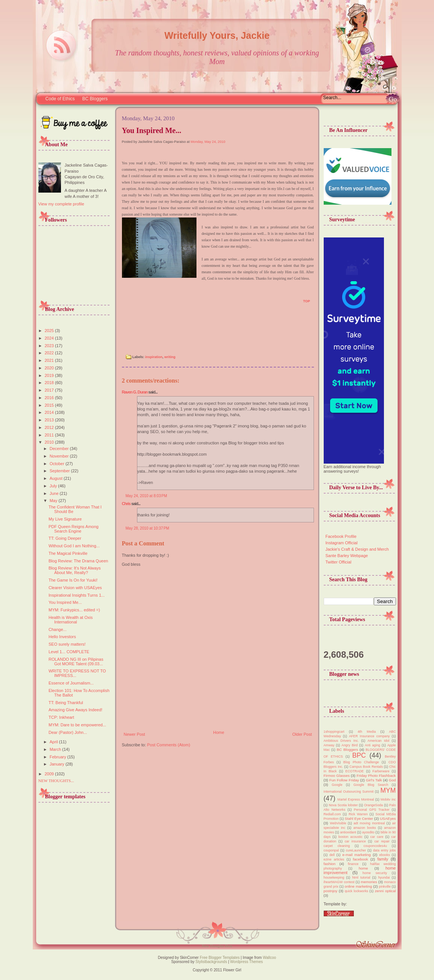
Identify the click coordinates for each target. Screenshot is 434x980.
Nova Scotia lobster (343, 805)
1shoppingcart (334, 732)
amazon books (365, 828)
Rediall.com (332, 814)
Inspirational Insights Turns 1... (77, 595)
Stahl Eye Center (359, 818)
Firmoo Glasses (337, 776)
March (56, 749)
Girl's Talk (374, 780)
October (58, 464)
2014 (50, 412)
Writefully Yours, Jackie (217, 35)
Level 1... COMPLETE (69, 652)
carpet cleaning (337, 846)
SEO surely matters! (67, 644)
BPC (359, 755)
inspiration (154, 357)
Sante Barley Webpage (347, 556)
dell (332, 855)
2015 (50, 405)
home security (375, 873)
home (363, 868)
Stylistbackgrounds (211, 962)
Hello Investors (62, 637)
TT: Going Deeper (65, 538)
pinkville (385, 887)
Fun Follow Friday (344, 780)
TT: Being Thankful (66, 703)
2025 (50, 331)
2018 (50, 383)
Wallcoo (269, 958)
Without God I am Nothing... (74, 546)
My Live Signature (65, 519)
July (54, 486)
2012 (50, 427)
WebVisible (338, 823)
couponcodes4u (375, 846)
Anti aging (372, 745)
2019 (50, 375)
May (54, 501)
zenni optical (385, 891)
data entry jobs (385, 850)
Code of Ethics (60, 99)
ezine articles (334, 859)
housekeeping (334, 877)
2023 (50, 346)
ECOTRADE (355, 771)
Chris (126, 504)
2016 (50, 398)
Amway (329, 745)
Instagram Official (342, 543)
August (57, 478)
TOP (306, 301)
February (59, 757)
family (383, 859)
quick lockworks (357, 891)
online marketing (358, 886)
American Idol (379, 741)
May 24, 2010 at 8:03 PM (146, 496)
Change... (58, 629)
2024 (50, 338)
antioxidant (348, 832)
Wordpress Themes (246, 962)
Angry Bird (349, 745)
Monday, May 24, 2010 (208, 142)
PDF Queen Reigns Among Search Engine (74, 529)
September (60, 471)
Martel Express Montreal (356, 799)
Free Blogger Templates (219, 958)
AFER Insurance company (369, 736)
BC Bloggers (95, 99)
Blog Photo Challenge (361, 762)
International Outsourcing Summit (349, 792)
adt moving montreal (369, 823)
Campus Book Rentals (366, 767)
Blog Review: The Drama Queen (78, 561)
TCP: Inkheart (61, 717)
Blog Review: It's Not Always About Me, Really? (75, 570)
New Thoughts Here (217, 946)
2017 (50, 390)
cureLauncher (356, 850)
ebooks (384, 855)
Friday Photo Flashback (376, 776)
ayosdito (368, 832)
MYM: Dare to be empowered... (77, 725)
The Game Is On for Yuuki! (73, 580)
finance (353, 864)
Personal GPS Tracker (372, 810)
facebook (361, 859)
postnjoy (331, 891)
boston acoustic (350, 837)
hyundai (384, 877)
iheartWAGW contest (339, 882)
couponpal (331, 850)
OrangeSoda (373, 805)
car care (377, 837)
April (54, 742)
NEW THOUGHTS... (56, 781)
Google (337, 785)
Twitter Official (339, 562)
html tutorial (361, 877)
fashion (330, 864)
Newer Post (135, 734)
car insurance (355, 841)
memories (369, 882)
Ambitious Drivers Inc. (341, 741)
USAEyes (388, 818)
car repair (382, 841)
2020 (50, 368)
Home (219, 732)
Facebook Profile (341, 536)
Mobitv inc (388, 799)
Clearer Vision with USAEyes (75, 588)
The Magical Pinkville (68, 553)
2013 (50, 420)
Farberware (381, 771)
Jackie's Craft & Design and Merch (357, 549)
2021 (50, 360)
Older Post (302, 734)
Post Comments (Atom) (169, 745)
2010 (50, 442)
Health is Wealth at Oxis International (71, 620)
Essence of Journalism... (71, 683)
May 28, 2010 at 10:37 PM (148, 528)
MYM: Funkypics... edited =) (74, 610)
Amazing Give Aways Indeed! (75, 710)
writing (170, 357)
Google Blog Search (371, 785)
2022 (50, 353)
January (58, 764)
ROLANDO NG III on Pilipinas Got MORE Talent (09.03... (76, 661)
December (60, 449)
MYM (388, 790)
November (60, 456)
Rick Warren (358, 814)
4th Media (367, 732)
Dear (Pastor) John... (68, 732)
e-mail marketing (356, 855)
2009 (50, 774)
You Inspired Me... (65, 602)
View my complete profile (61, 204)
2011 (50, 435)
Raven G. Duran (135, 392)
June (55, 493)
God (392, 780)
